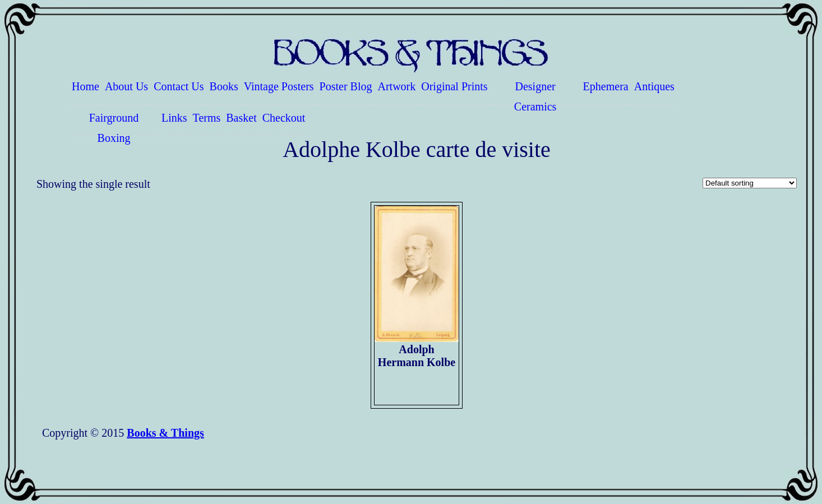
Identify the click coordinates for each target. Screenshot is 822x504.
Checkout (284, 118)
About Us (126, 86)
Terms (207, 118)
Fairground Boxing (114, 124)
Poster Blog (346, 86)
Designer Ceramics (535, 93)
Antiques (654, 86)
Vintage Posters (279, 86)
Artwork (397, 86)
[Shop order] (750, 183)
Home (86, 86)
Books (224, 86)
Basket (241, 118)
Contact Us (179, 86)
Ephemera (606, 86)
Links (174, 118)
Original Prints (454, 86)
